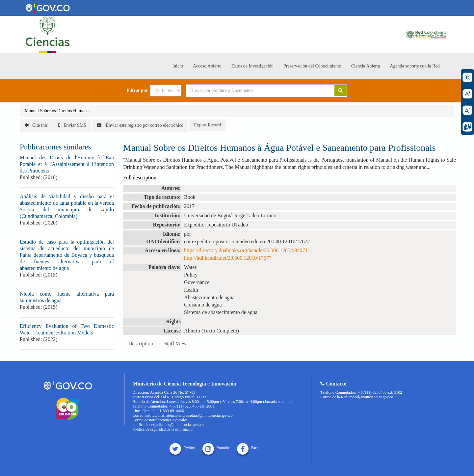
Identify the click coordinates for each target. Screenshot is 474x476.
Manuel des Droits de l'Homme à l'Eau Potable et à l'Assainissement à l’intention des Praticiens (67, 164)
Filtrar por (137, 91)
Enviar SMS (72, 125)
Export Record (207, 125)
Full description (140, 178)
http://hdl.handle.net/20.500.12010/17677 (228, 258)
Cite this (36, 125)
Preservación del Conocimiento (312, 66)
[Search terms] (252, 91)
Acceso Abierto (207, 66)
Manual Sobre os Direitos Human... (57, 111)
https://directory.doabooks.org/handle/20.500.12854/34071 (246, 250)
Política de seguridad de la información (164, 429)
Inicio (178, 66)
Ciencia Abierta (366, 66)
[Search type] (166, 91)
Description (141, 344)
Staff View (175, 344)
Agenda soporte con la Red (415, 66)
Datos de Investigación (252, 66)
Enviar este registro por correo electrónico (140, 125)
